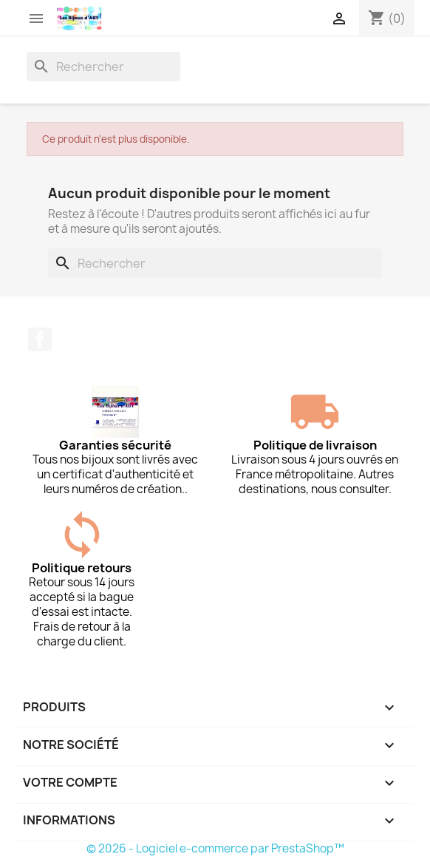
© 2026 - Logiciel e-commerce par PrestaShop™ (215, 848)
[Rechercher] (103, 67)
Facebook (40, 339)
